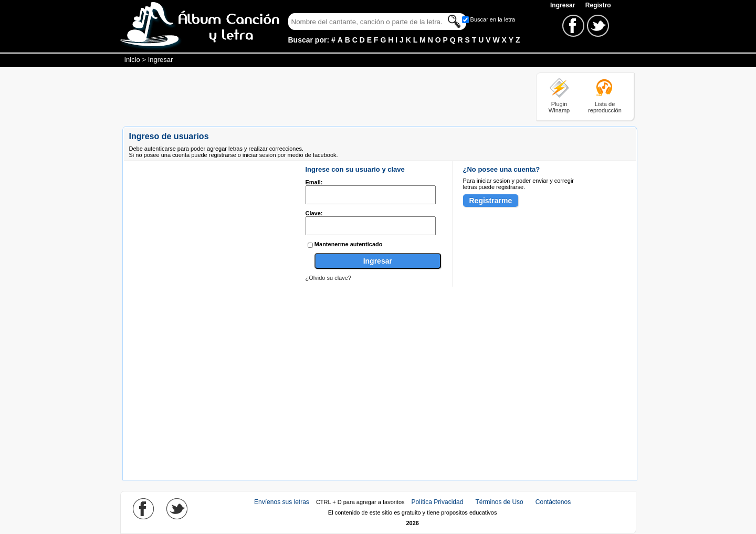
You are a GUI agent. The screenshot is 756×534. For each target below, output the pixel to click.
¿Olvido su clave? (328, 278)
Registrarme (491, 201)
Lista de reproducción (605, 107)
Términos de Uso (499, 502)
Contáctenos (553, 502)
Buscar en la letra (493, 19)
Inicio (132, 60)
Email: (314, 182)
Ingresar (564, 5)
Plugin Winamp (559, 107)
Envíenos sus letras (282, 502)
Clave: (314, 213)
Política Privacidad (438, 502)
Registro (598, 5)
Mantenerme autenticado (349, 244)
